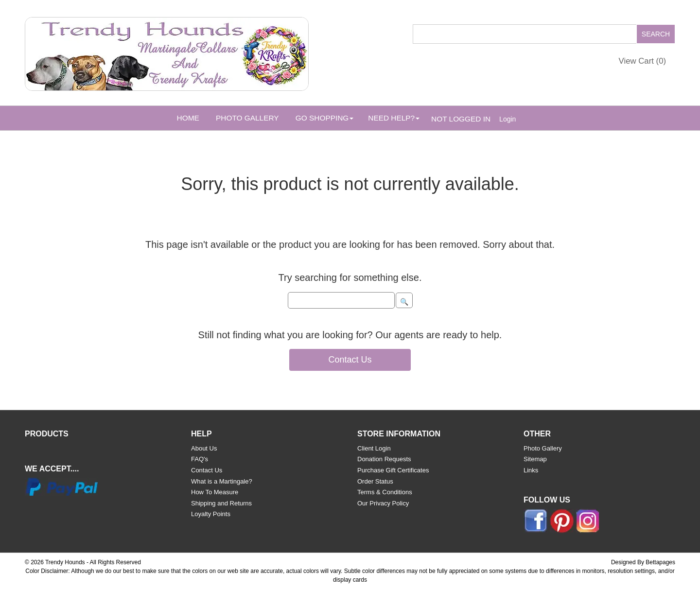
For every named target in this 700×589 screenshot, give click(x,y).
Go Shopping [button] (324, 118)
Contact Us (350, 360)
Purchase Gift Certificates (393, 470)
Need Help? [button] (394, 118)
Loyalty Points (211, 514)
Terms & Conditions (385, 492)
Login (507, 119)
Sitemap (535, 459)
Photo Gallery (247, 118)
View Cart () (643, 61)
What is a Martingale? (222, 481)
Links (531, 470)
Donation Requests (384, 459)
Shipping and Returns (221, 503)
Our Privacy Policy (383, 503)
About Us (204, 448)
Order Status (375, 481)
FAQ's (200, 459)
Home (188, 118)
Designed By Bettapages (643, 562)
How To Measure (215, 492)
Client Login (374, 448)
